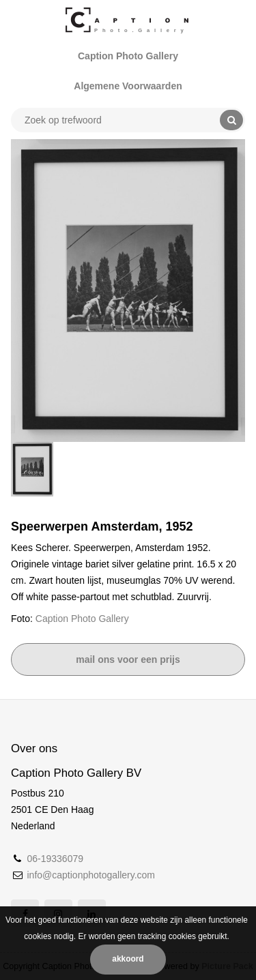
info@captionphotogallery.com (91, 875)
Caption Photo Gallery (128, 56)
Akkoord (128, 959)
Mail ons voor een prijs (128, 659)
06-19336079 (55, 859)
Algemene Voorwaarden (128, 86)
